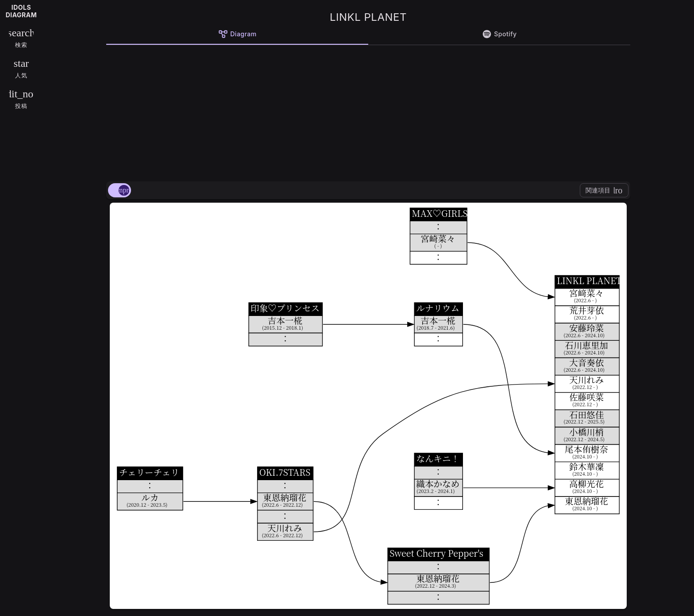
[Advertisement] (368, 112)
